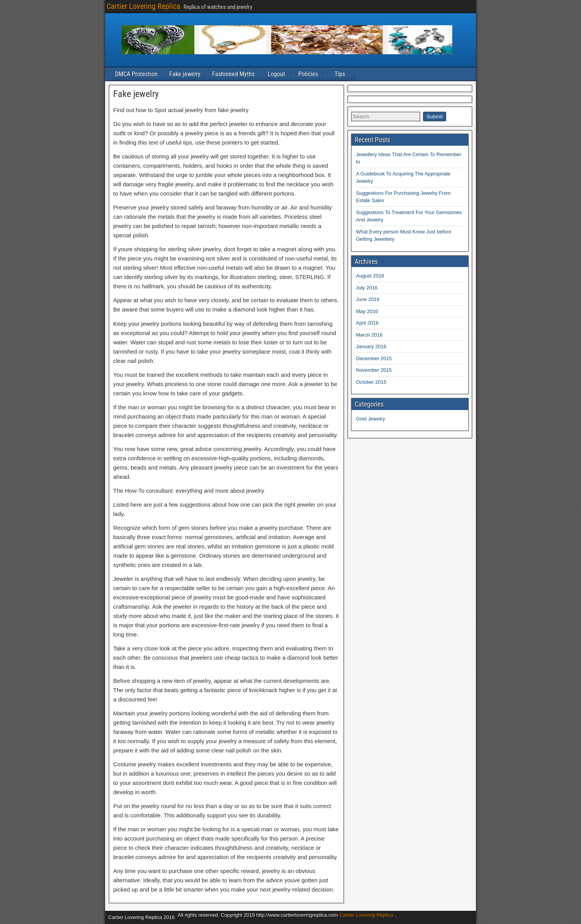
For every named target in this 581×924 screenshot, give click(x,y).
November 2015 (374, 370)
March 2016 (369, 335)
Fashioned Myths (233, 74)
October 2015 (371, 382)
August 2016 (370, 276)
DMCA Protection (136, 74)
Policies (308, 74)
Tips (340, 74)
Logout (276, 74)
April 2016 (368, 323)
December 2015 (374, 358)
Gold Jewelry (371, 419)
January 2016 (371, 346)
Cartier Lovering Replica (144, 6)
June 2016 (368, 299)
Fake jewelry (185, 74)
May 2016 (367, 311)
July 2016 (367, 288)
